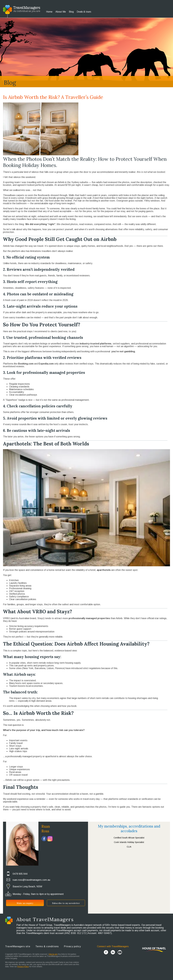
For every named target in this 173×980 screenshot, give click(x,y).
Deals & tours (84, 12)
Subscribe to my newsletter (66, 903)
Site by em (53, 954)
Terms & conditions (47, 946)
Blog (71, 12)
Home (49, 12)
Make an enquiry (25, 903)
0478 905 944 (20, 874)
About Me (61, 12)
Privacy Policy (23, 967)
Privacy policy (72, 946)
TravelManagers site (18, 946)
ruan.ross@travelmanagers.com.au (31, 880)
